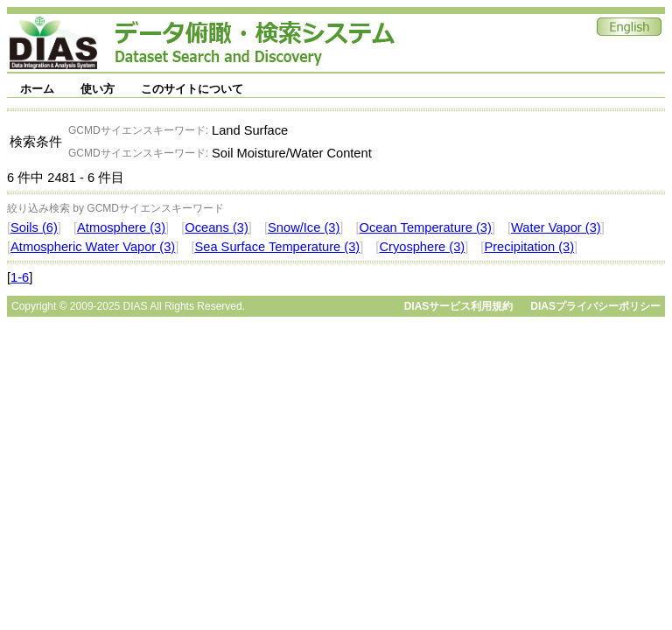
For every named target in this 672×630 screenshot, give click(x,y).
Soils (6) (34, 227)
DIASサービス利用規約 (459, 306)
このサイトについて (192, 89)
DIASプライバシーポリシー (595, 306)
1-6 (20, 277)
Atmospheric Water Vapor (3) (93, 247)
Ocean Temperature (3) (426, 227)
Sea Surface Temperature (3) (277, 247)
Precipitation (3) (529, 247)
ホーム (37, 89)
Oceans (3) (217, 227)
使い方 (98, 89)
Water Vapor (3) (556, 227)
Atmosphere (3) (121, 227)
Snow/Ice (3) (304, 227)
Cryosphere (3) (422, 247)
